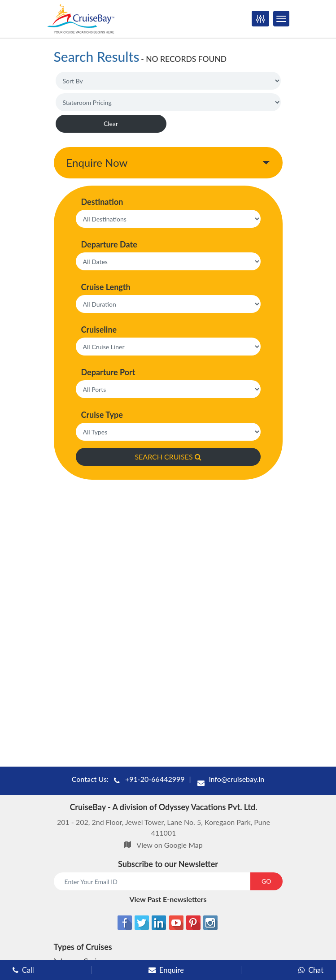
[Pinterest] (193, 923)
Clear (111, 124)
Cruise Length (106, 287)
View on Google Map (169, 845)
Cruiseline (99, 330)
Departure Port (108, 372)
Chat (311, 970)
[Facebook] (125, 923)
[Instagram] (210, 923)
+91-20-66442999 (155, 779)
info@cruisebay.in (237, 779)
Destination (102, 202)
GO (266, 881)
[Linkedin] (159, 923)
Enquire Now (97, 163)
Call (23, 970)
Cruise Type (102, 415)
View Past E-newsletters (168, 899)
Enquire (166, 970)
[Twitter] (142, 923)
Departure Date (109, 244)
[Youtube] (176, 923)
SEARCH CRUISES (168, 457)
